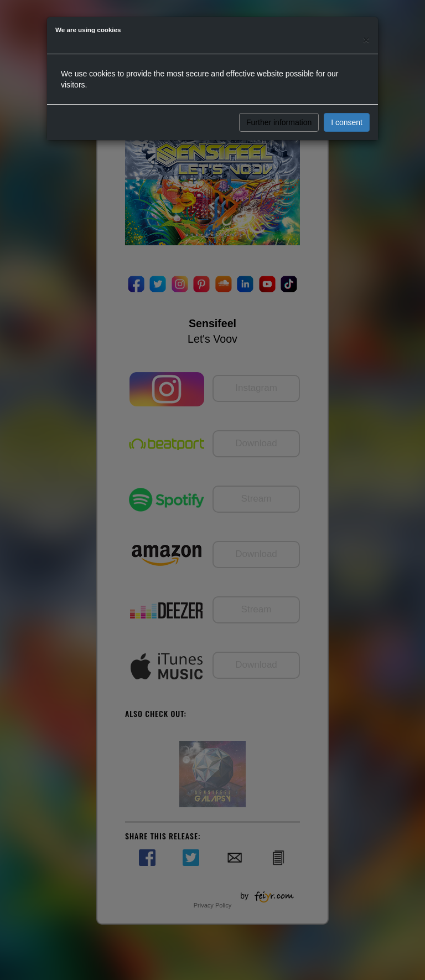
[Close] (366, 40)
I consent (347, 122)
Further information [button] (279, 122)
